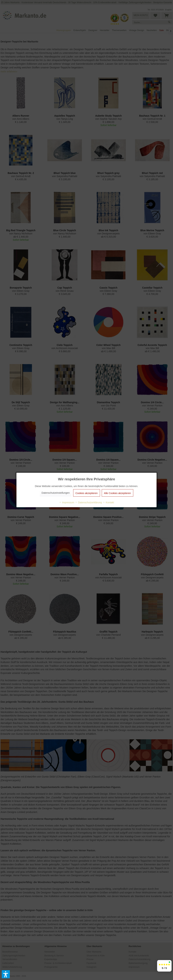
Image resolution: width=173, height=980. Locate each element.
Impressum (67, 502)
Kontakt (108, 502)
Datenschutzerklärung (88, 502)
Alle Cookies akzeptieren (117, 493)
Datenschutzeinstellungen (56, 493)
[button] (6, 974)
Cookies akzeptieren (87, 493)
